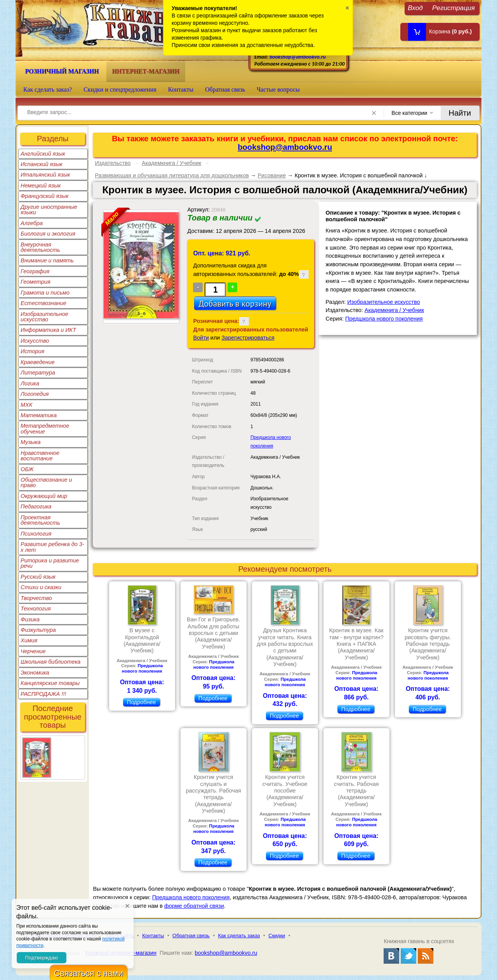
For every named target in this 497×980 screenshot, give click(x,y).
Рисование (272, 175)
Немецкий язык (41, 186)
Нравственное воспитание (40, 456)
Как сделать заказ (239, 936)
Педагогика (36, 506)
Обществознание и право (46, 482)
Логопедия (35, 394)
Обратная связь (225, 89)
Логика (30, 383)
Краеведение (38, 362)
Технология (36, 609)
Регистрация (454, 8)
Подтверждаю (42, 958)
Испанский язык (42, 164)
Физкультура (38, 630)
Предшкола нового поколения (384, 319)
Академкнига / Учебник (171, 163)
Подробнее (142, 702)
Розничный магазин (62, 71)
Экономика (35, 673)
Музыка (31, 442)
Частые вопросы (278, 89)
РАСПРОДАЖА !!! (43, 694)
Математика (39, 415)
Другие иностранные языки (49, 210)
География (35, 271)
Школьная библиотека (50, 662)
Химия (29, 640)
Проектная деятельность (40, 520)
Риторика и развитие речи (50, 563)
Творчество (36, 598)
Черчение (33, 651)
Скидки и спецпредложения (120, 89)
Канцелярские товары (50, 683)
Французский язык (44, 196)
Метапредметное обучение (45, 428)
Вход (415, 8)
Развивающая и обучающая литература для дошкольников (172, 175)
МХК (26, 405)
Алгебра (32, 223)
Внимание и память (47, 260)
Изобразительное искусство (44, 317)
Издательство (113, 163)
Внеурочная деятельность (40, 247)
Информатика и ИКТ (48, 330)
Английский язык (43, 154)
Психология (36, 534)
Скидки (277, 936)
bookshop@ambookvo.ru (298, 57)
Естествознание (43, 303)
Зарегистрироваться (248, 338)
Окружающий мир (44, 496)
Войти (201, 338)
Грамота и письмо (45, 293)
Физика (30, 619)
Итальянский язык (45, 175)
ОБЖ (27, 469)
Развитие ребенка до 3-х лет (52, 547)
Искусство (35, 341)
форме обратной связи (194, 906)
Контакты (181, 89)
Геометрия (36, 282)
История (32, 351)
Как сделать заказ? (48, 89)
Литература (38, 373)
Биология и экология (48, 234)
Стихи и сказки (41, 587)
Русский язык (38, 577)
